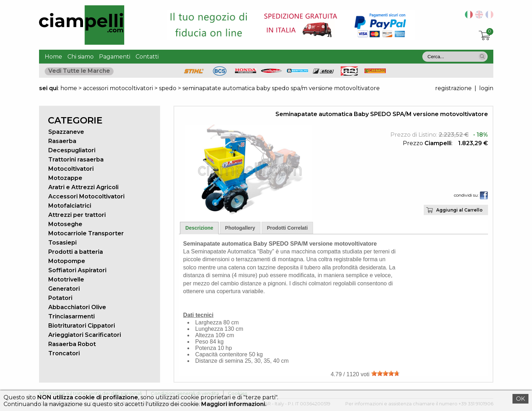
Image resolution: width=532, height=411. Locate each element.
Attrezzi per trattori (77, 215)
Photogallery (240, 228)
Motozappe (65, 178)
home (69, 88)
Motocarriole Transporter (86, 233)
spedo (168, 88)
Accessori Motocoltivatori (86, 196)
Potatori (60, 298)
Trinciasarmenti (72, 316)
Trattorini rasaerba (76, 160)
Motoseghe (65, 224)
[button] (482, 56)
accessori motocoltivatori (118, 88)
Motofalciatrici (70, 206)
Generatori (64, 289)
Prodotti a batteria (76, 252)
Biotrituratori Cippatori (82, 326)
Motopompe (67, 261)
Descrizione (199, 228)
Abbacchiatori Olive (77, 307)
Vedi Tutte (79, 71)
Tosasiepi (62, 243)
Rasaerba (62, 141)
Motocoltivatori (71, 169)
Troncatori (64, 353)
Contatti (147, 57)
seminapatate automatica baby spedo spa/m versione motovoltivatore (281, 88)
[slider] (385, 373)
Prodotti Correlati (287, 228)
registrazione (453, 88)
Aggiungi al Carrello (459, 210)
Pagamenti (115, 57)
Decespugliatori (72, 150)
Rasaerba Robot (72, 344)
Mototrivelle (66, 280)
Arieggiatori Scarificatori (85, 335)
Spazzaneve (66, 132)
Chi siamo (81, 57)
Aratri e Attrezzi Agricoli (83, 187)
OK (520, 399)
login (486, 88)
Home (53, 57)
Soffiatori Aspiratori (77, 270)
